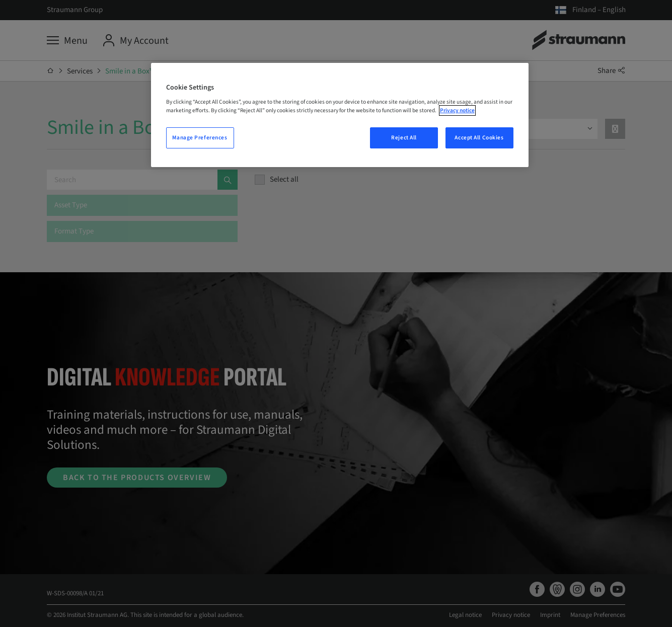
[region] (340, 115)
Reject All (404, 138)
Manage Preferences (200, 138)
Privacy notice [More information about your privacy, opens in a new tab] (457, 110)
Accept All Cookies (479, 138)
